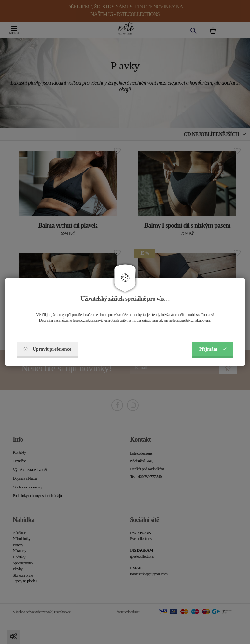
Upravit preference (47, 349)
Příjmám (213, 349)
